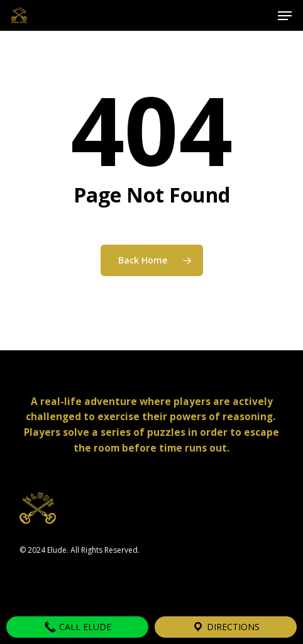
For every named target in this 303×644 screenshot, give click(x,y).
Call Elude (78, 627)
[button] (285, 16)
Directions (226, 627)
